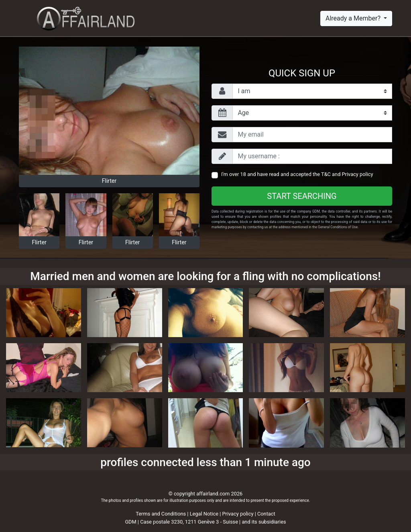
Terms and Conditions (161, 514)
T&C (326, 174)
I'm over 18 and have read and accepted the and (297, 174)
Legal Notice (205, 514)
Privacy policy (358, 174)
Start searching (302, 196)
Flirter (109, 181)
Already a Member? (354, 18)
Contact (266, 514)
